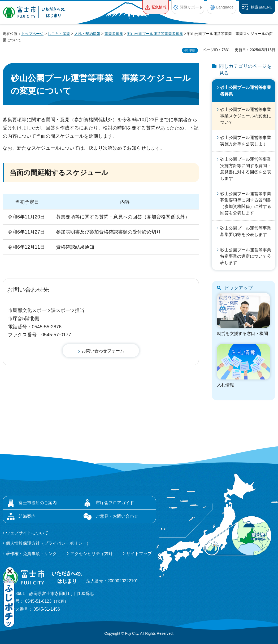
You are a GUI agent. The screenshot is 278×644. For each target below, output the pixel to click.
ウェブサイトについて (27, 533)
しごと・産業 (59, 34)
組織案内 (27, 516)
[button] (156, 7)
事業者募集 (114, 34)
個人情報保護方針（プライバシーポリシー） (48, 543)
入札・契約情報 (87, 34)
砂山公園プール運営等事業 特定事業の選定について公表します (248, 256)
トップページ (32, 34)
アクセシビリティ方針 (92, 554)
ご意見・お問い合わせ (117, 516)
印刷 (192, 50)
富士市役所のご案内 (38, 503)
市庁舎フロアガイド (115, 503)
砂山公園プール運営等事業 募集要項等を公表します (248, 231)
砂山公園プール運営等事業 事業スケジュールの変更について (248, 116)
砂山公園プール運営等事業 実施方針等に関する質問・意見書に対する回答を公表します (248, 169)
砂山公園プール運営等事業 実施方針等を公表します (248, 141)
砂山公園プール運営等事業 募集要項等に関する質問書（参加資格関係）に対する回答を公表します (248, 203)
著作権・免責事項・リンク (31, 554)
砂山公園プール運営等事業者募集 (155, 34)
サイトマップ (139, 554)
